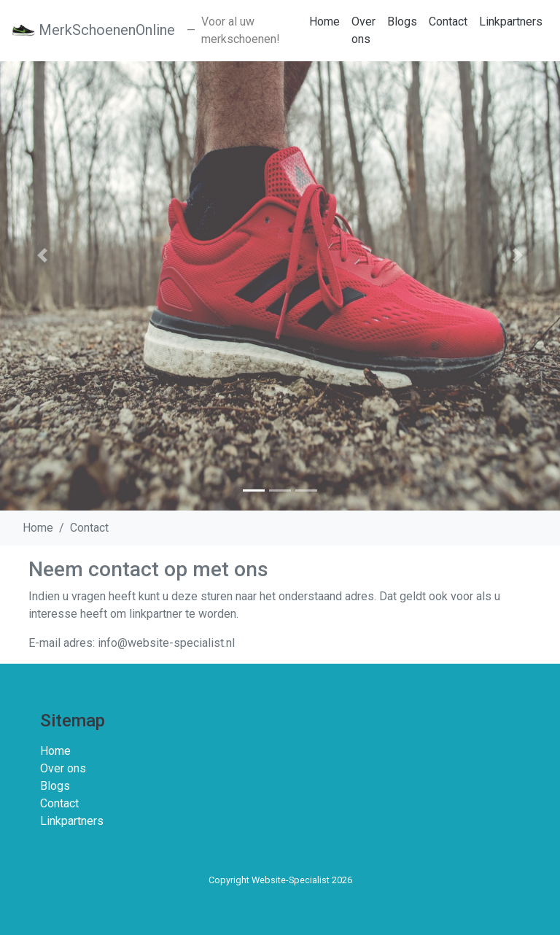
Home (324, 22)
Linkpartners (511, 22)
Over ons (363, 30)
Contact (448, 22)
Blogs (402, 22)
